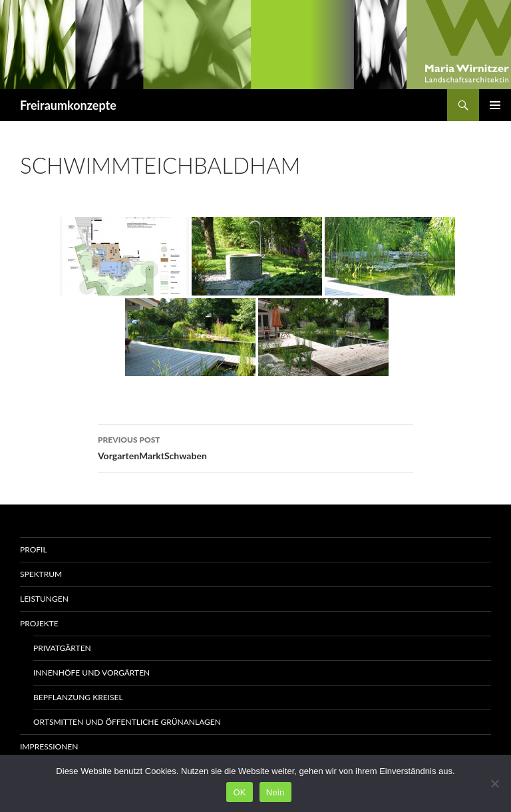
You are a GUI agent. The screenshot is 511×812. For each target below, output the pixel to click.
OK (239, 792)
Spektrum (41, 574)
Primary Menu (495, 105)
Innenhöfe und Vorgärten (91, 673)
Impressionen (49, 746)
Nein (275, 792)
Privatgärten (62, 648)
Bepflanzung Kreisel (78, 697)
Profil (34, 549)
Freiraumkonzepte (68, 105)
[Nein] (494, 783)
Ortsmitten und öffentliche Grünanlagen (127, 722)
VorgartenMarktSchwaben (255, 447)
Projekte (39, 623)
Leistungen (44, 599)
